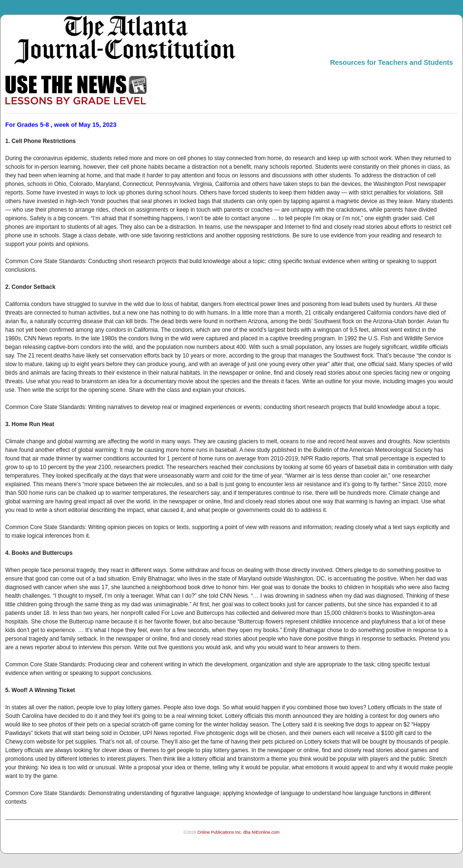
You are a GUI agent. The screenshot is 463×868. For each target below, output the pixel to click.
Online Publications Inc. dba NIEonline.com (238, 832)
